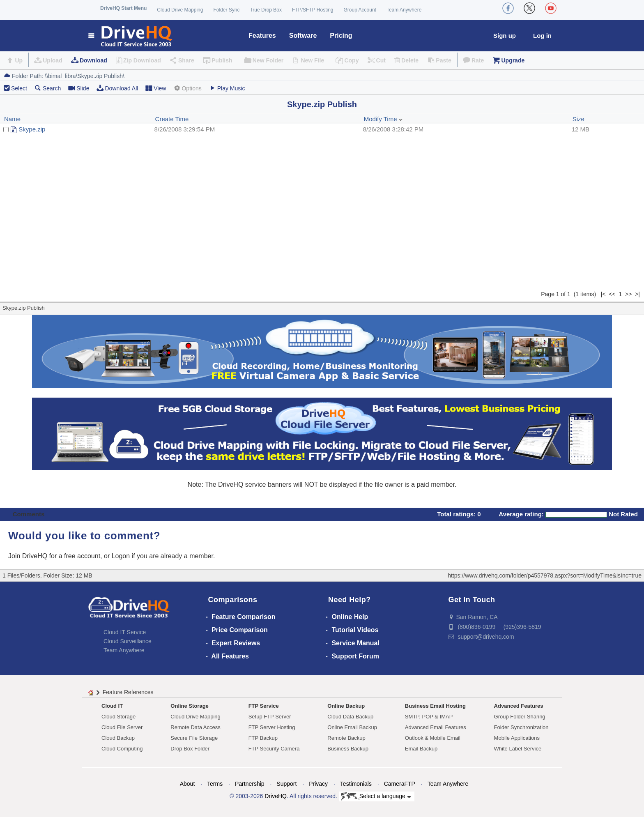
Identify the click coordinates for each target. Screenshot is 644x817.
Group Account (360, 10)
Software (303, 36)
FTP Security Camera (274, 749)
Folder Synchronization (521, 727)
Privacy (318, 784)
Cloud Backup (118, 738)
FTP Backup (263, 738)
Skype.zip (32, 129)
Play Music (227, 88)
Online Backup (346, 706)
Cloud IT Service (125, 632)
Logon (121, 556)
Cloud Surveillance (128, 641)
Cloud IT (112, 706)
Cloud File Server (122, 727)
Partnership (250, 784)
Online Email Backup (352, 727)
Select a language (376, 796)
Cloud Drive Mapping (180, 10)
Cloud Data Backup (350, 717)
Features (262, 36)
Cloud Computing (122, 749)
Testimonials (356, 784)
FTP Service (264, 706)
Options (187, 88)
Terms (215, 784)
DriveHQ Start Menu (123, 8)
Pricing (341, 36)
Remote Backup (346, 738)
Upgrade (513, 60)
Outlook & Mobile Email (433, 738)
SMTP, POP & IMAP (429, 717)
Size (578, 119)
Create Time (172, 119)
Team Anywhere (404, 10)
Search (48, 88)
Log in (542, 36)
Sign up (505, 36)
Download (93, 60)
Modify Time (383, 119)
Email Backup (421, 749)
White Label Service (518, 749)
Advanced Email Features (436, 727)
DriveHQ (276, 796)
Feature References (128, 692)
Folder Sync (226, 10)
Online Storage (189, 706)
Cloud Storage (118, 717)
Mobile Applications (517, 738)
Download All (117, 88)
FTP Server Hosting (272, 727)
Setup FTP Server (270, 717)
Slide (79, 88)
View (156, 88)
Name (12, 119)
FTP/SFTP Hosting (313, 10)
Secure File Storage (194, 738)
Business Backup (348, 749)
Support (286, 784)
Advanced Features (519, 706)
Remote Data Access (195, 727)
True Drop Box (266, 10)
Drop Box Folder (190, 749)
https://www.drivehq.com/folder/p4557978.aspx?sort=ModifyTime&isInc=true (545, 575)
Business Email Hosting (435, 706)
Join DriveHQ (29, 556)
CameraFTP (400, 784)
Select (19, 88)
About (187, 784)
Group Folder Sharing (520, 717)
